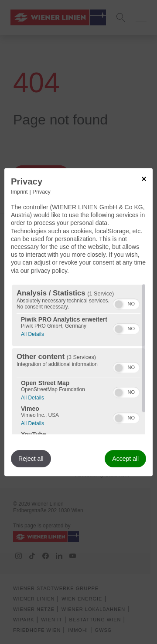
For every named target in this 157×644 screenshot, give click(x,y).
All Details (32, 333)
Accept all (125, 459)
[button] (119, 304)
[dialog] (78, 322)
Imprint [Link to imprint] (19, 192)
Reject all (31, 459)
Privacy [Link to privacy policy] (42, 192)
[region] (78, 359)
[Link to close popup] (144, 179)
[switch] (126, 303)
